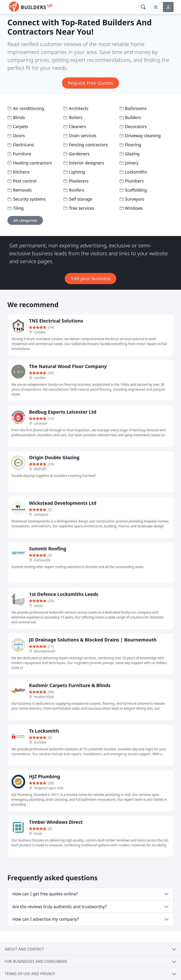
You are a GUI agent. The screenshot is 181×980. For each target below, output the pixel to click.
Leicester (41, 423)
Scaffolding (136, 190)
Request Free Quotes (90, 83)
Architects (79, 108)
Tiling (18, 208)
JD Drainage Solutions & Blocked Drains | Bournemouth (93, 640)
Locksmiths (136, 172)
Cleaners (78, 126)
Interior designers (87, 163)
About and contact (24, 949)
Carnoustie (42, 560)
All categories (25, 220)
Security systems (29, 199)
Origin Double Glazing (54, 457)
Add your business (91, 278)
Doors (19, 136)
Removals (22, 190)
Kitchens (21, 172)
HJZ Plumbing (45, 776)
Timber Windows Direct (56, 822)
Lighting (77, 172)
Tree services (82, 208)
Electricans (24, 145)
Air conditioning (29, 108)
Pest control (25, 181)
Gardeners (79, 154)
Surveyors (135, 199)
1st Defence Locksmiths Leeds (64, 594)
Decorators (136, 126)
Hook (38, 833)
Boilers (76, 117)
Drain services (83, 136)
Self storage (81, 199)
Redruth (40, 469)
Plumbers (134, 181)
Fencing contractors (88, 145)
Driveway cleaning (143, 136)
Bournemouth (45, 651)
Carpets (21, 126)
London (40, 332)
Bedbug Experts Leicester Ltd (63, 412)
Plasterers (79, 181)
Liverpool (41, 514)
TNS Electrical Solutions (56, 321)
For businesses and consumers (36, 961)
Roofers (76, 190)
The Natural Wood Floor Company (68, 366)
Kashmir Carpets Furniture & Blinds (70, 685)
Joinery (132, 163)
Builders (133, 117)
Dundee (40, 742)
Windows (134, 208)
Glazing (132, 154)
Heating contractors (32, 163)
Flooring (133, 145)
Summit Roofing (48, 549)
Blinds (19, 117)
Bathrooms (136, 108)
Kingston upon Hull (49, 788)
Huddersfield (44, 697)
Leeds (39, 606)
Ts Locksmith (44, 731)
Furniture (22, 154)
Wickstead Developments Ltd (63, 503)
